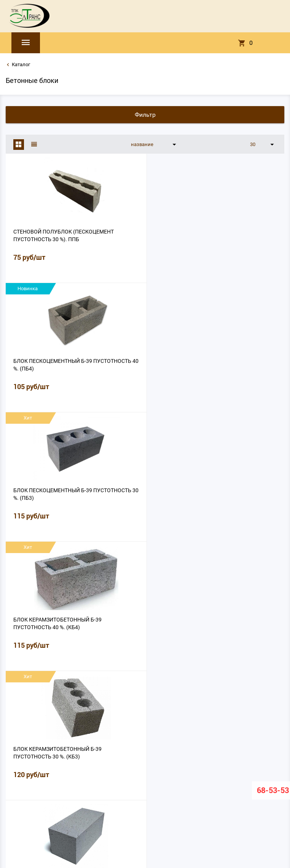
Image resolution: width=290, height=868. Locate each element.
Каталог (21, 64)
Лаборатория (130, 799)
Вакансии (223, 799)
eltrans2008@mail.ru (145, 826)
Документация (166, 799)
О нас (86, 799)
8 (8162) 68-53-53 (145, 833)
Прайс (104, 799)
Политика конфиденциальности (145, 809)
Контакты (197, 799)
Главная (66, 799)
